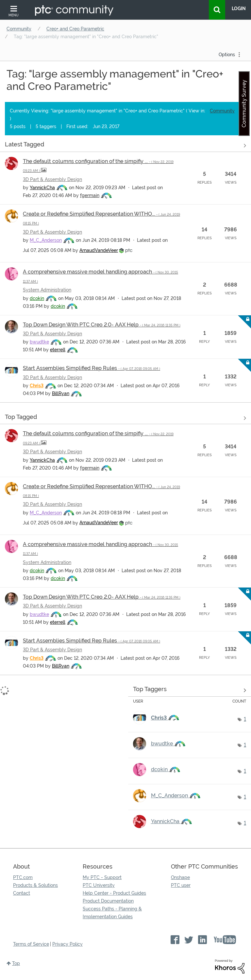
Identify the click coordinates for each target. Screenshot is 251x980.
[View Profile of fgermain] (90, 195)
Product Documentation (108, 901)
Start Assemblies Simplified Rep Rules (92, 368)
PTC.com (23, 877)
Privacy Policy (67, 944)
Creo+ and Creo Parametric (75, 29)
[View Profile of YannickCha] (42, 188)
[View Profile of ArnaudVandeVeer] (99, 250)
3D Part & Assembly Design (52, 179)
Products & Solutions (35, 885)
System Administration (47, 290)
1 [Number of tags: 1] (245, 719)
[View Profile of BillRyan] (61, 393)
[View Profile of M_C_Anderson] (46, 240)
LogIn (239, 8)
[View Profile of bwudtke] (39, 342)
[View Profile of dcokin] (37, 298)
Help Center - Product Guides (114, 893)
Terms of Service (31, 944)
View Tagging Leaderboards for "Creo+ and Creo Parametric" (190, 690)
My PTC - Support (102, 877)
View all (125, 146)
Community (19, 29)
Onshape (180, 877)
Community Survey (244, 104)
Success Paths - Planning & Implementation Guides (112, 913)
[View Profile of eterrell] (58, 350)
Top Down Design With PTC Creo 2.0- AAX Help (102, 325)
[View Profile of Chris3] (37, 386)
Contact (22, 893)
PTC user (181, 885)
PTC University (99, 885)
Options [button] (227, 55)
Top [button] (16, 963)
